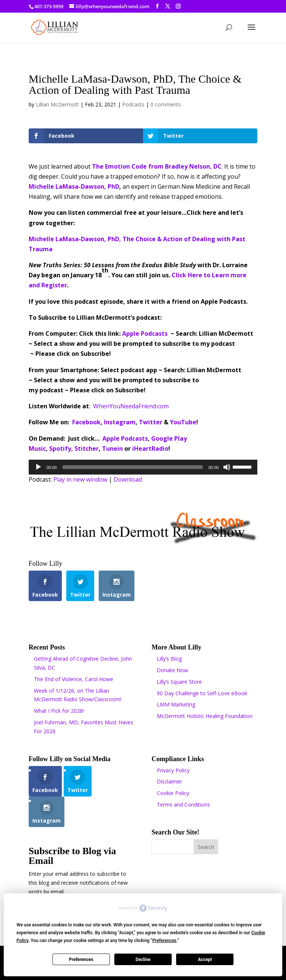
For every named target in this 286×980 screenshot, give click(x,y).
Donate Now (172, 670)
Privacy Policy (173, 770)
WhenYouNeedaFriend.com (131, 406)
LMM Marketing (176, 704)
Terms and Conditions (183, 805)
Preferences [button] (164, 941)
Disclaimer (169, 781)
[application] (143, 467)
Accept (205, 960)
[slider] (132, 467)
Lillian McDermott (57, 104)
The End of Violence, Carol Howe (74, 679)
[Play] (38, 467)
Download (128, 479)
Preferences (81, 960)
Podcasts (133, 104)
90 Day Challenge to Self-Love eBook (202, 693)
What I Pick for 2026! (59, 711)
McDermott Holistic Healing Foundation (205, 716)
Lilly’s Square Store (179, 682)
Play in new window (80, 479)
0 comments (166, 104)
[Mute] (227, 467)
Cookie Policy (173, 793)
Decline (143, 960)
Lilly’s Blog (169, 659)
